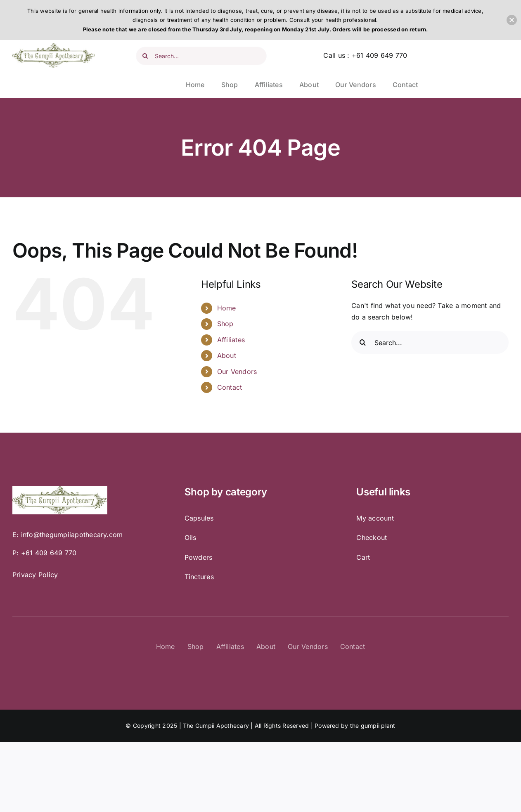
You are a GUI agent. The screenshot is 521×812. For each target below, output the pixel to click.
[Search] (145, 56)
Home (227, 308)
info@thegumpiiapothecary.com (72, 535)
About (227, 355)
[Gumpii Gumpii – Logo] (53, 47)
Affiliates (231, 340)
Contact (230, 387)
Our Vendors (237, 372)
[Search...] (201, 56)
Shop (225, 324)
